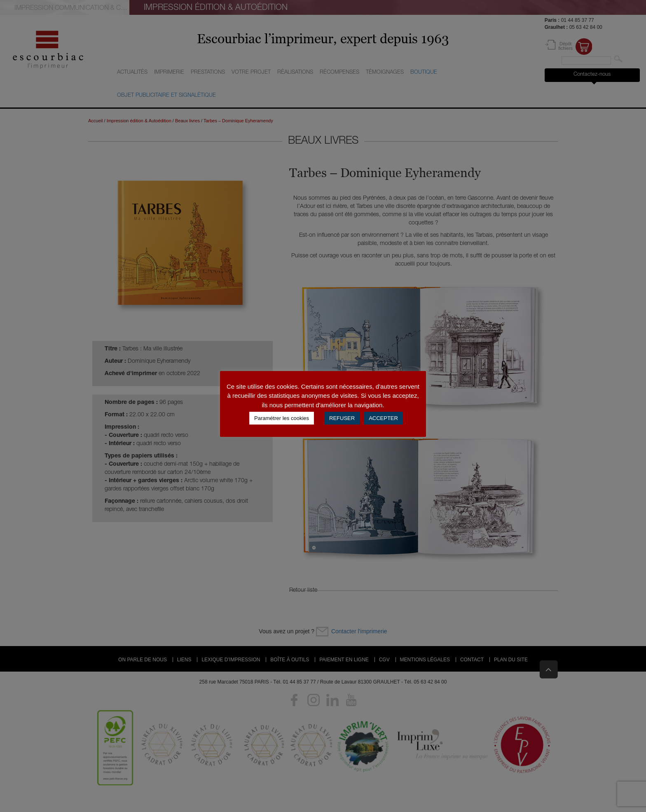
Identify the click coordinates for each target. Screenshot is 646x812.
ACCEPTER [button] (383, 418)
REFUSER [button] (342, 418)
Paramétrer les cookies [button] (282, 418)
